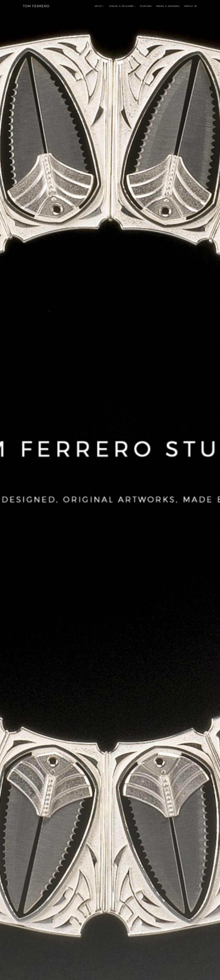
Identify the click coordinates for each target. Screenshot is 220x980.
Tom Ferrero (36, 6)
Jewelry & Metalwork (121, 6)
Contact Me (191, 6)
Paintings (146, 6)
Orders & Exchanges (168, 6)
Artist (99, 6)
